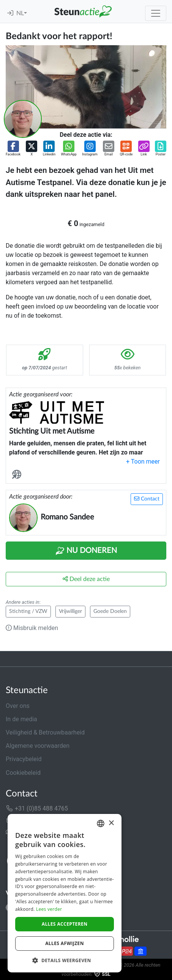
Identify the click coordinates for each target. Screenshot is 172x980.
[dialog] (65, 893)
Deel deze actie (86, 579)
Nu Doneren (86, 551)
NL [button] (20, 13)
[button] (13, 149)
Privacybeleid (24, 759)
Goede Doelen (110, 611)
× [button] (111, 823)
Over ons (18, 706)
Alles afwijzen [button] (65, 943)
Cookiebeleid (23, 773)
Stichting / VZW (28, 611)
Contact (147, 499)
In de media (21, 719)
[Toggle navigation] (156, 13)
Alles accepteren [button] (65, 924)
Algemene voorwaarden (38, 746)
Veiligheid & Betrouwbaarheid (45, 732)
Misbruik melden (32, 628)
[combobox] (101, 823)
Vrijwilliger (70, 611)
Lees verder (49, 909)
